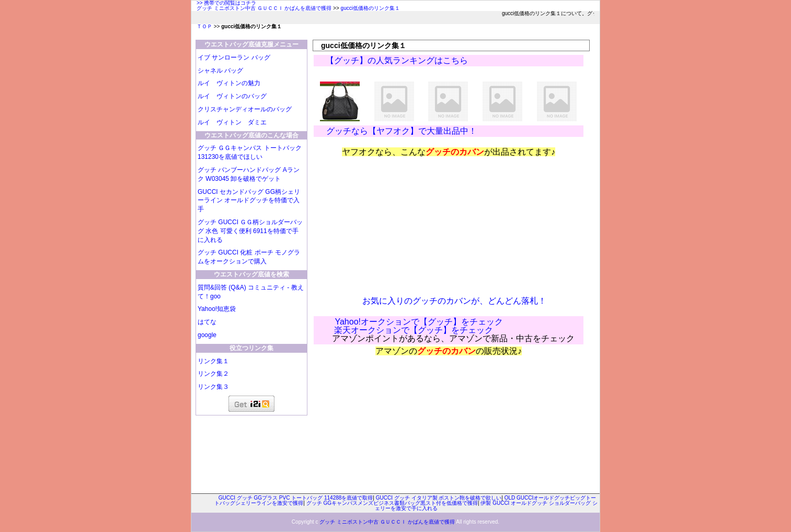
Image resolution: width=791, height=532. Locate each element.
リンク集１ (213, 361)
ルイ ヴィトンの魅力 (229, 83)
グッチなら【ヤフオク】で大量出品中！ (401, 131)
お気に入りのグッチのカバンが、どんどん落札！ (454, 301)
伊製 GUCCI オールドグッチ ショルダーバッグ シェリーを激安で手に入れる (486, 506)
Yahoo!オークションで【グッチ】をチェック (419, 322)
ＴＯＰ (204, 26)
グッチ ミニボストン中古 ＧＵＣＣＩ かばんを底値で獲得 (264, 8)
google (207, 335)
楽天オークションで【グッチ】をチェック (414, 330)
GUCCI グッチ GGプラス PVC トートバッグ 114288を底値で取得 (296, 498)
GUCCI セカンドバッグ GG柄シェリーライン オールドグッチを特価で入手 (249, 201)
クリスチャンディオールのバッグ (245, 109)
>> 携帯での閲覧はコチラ (226, 3)
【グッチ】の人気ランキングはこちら (397, 60)
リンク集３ (213, 387)
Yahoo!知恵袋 (217, 309)
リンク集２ (213, 374)
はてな (207, 322)
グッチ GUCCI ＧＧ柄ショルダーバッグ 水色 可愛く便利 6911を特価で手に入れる (250, 231)
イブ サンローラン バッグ (234, 57)
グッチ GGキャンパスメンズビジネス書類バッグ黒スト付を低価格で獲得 (392, 503)
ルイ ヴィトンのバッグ (232, 96)
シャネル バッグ (220, 71)
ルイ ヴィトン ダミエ (232, 122)
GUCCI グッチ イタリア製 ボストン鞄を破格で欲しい (439, 498)
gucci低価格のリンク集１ (370, 8)
